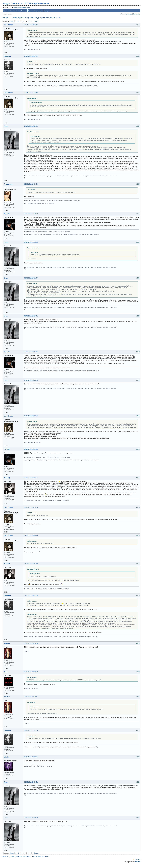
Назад (12, 22)
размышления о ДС (52, 19)
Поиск (31, 12)
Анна (7, 675)
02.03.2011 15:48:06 (32, 381)
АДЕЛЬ (8, 215)
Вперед (37, 22)
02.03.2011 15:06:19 (32, 243)
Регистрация (39, 12)
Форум (6, 12)
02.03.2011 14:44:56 (32, 185)
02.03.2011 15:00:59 (32, 215)
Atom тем (137, 862)
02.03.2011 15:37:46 (32, 353)
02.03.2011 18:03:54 (32, 417)
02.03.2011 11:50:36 (32, 127)
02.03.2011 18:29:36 (32, 510)
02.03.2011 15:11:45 (32, 279)
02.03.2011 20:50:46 (32, 700)
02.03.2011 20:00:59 (32, 646)
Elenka (7, 760)
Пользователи (15, 12)
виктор (7, 646)
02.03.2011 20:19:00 (32, 675)
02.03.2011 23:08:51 (32, 785)
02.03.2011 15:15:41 (32, 317)
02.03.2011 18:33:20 (32, 538)
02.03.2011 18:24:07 (32, 481)
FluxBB (137, 865)
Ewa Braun (9, 26)
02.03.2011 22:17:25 (32, 733)
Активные (128, 15)
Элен (7, 127)
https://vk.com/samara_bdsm (22, 8)
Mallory (8, 480)
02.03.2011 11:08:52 (32, 94)
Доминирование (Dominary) (26, 19)
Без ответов (136, 15)
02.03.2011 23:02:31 (32, 760)
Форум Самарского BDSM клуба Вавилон (27, 5)
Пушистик (9, 185)
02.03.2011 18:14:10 (32, 452)
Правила (24, 12)
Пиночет (8, 57)
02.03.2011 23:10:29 (32, 821)
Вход (47, 12)
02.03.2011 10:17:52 (32, 57)
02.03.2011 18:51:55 (32, 566)
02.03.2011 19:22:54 (32, 598)
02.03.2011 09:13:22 (32, 26)
